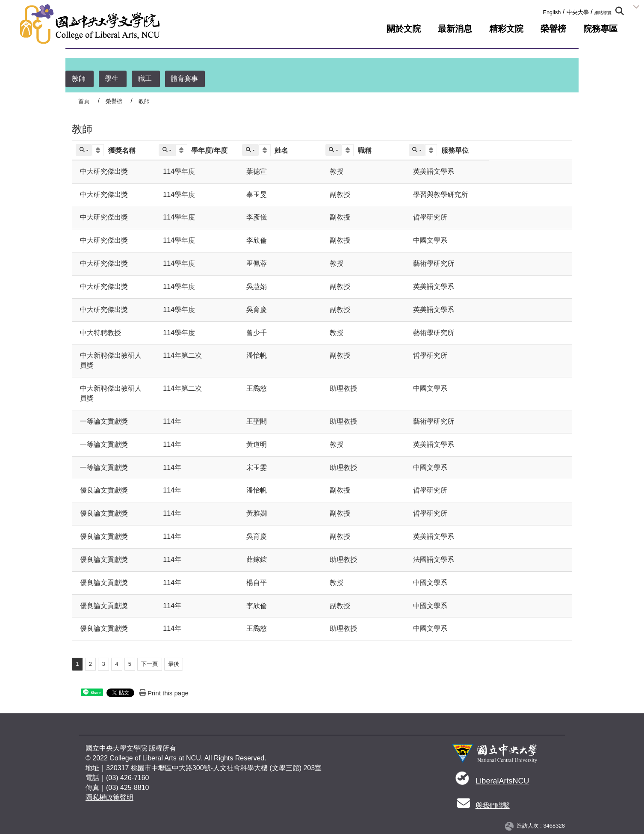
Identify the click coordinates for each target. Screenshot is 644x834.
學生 (112, 79)
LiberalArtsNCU (502, 781)
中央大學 (578, 12)
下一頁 (149, 664)
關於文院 (404, 29)
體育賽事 (184, 79)
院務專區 (600, 29)
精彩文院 (506, 29)
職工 (145, 79)
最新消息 (455, 29)
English (552, 12)
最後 (174, 664)
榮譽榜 (553, 29)
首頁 (84, 101)
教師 (79, 79)
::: (540, 10)
